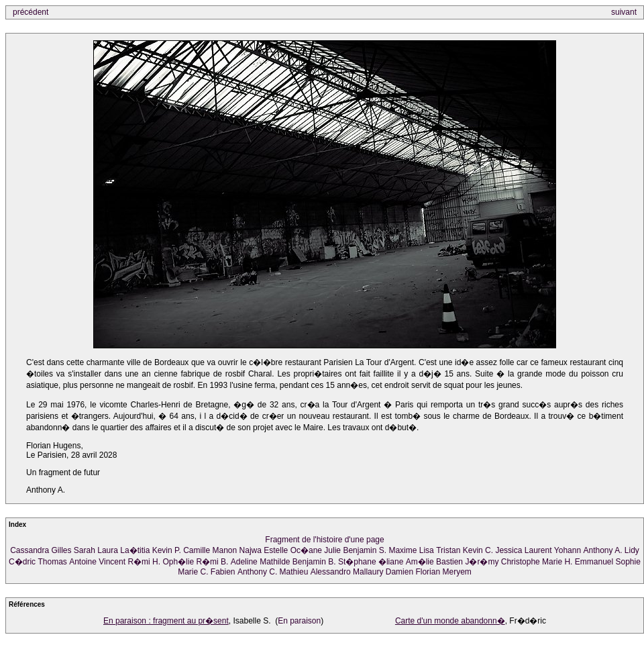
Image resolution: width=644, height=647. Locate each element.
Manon (225, 550)
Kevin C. (478, 550)
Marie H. (557, 562)
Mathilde (275, 562)
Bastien (449, 562)
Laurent (538, 550)
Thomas (52, 562)
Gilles (62, 550)
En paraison (299, 621)
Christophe (521, 562)
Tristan (448, 550)
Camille (197, 550)
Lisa (427, 550)
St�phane (357, 562)
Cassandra (30, 550)
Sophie (628, 562)
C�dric (22, 562)
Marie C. (193, 572)
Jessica (508, 550)
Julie (332, 550)
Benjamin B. (314, 562)
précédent (31, 12)
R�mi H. (144, 562)
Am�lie (420, 562)
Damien (399, 572)
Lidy (632, 550)
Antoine (83, 562)
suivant (624, 12)
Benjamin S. (365, 550)
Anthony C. (257, 572)
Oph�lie (178, 562)
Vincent (112, 562)
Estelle (276, 550)
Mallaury (368, 572)
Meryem (457, 572)
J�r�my (482, 562)
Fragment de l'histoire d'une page (324, 540)
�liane (391, 562)
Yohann (568, 550)
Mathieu (294, 572)
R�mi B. (212, 562)
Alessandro (331, 572)
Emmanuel (594, 562)
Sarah (85, 550)
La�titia (135, 550)
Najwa (251, 550)
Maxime (402, 550)
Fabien (223, 572)
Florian (428, 572)
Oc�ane (306, 550)
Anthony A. (602, 550)
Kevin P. (167, 550)
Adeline (244, 562)
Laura (108, 550)
